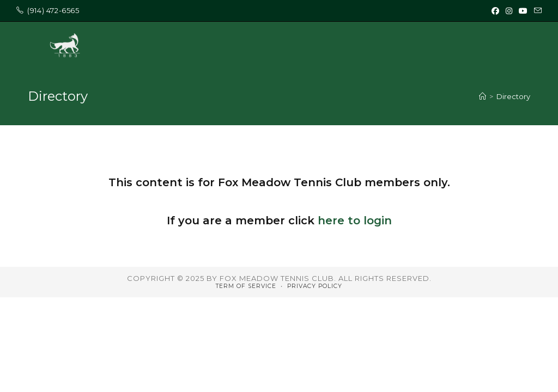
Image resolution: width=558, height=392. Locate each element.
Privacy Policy (315, 286)
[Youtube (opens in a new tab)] (523, 11)
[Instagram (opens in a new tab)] (509, 11)
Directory (513, 96)
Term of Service (246, 286)
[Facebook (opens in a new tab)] (495, 11)
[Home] (483, 96)
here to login (355, 220)
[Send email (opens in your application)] (536, 11)
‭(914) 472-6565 (53, 10)
